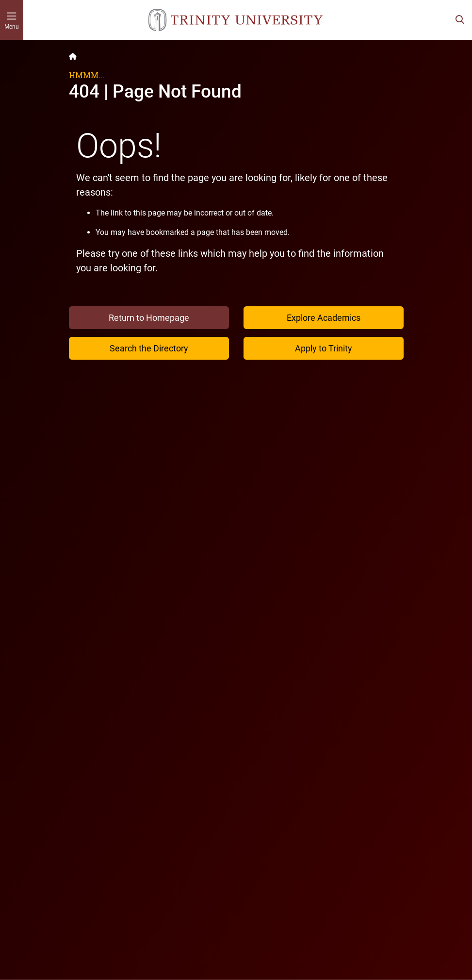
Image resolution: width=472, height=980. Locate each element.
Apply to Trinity (324, 348)
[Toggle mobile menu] (12, 20)
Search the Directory (149, 348)
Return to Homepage (149, 318)
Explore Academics (324, 318)
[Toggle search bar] (460, 20)
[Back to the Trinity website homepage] (73, 56)
